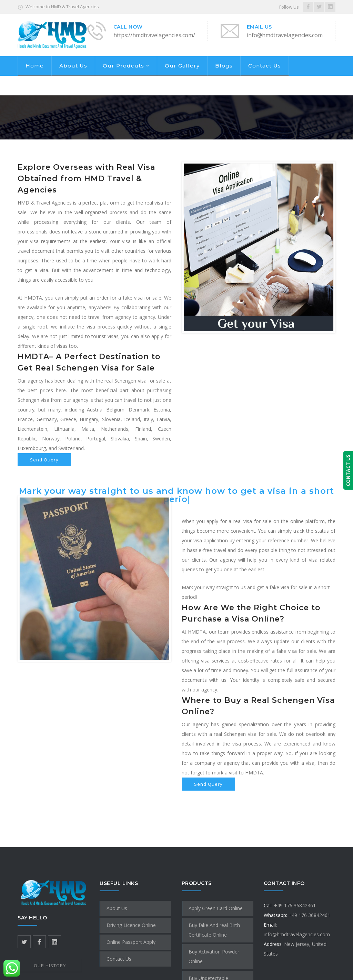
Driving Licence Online (131, 925)
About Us (73, 66)
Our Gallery (182, 66)
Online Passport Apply (131, 942)
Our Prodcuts (123, 66)
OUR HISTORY (50, 966)
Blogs (224, 66)
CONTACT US (348, 470)
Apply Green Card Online (216, 908)
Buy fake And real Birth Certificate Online (214, 930)
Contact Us (265, 66)
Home (35, 66)
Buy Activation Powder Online (214, 956)
